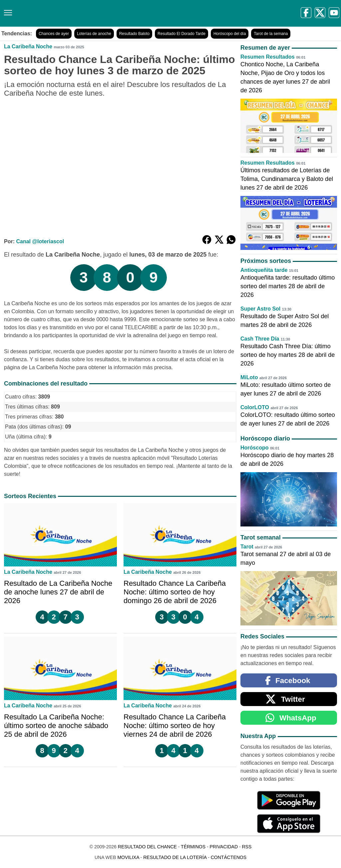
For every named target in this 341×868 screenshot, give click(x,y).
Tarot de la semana (271, 34)
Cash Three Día (260, 339)
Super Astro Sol (260, 309)
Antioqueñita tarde (264, 270)
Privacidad (224, 847)
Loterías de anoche (94, 34)
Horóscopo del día (230, 34)
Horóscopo (254, 448)
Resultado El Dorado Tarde (181, 34)
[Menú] (7, 10)
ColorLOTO (255, 407)
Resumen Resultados (268, 57)
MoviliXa (128, 857)
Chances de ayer (54, 34)
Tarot (247, 547)
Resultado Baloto (134, 34)
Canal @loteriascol (40, 241)
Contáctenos (229, 857)
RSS (247, 847)
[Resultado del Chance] (96, 13)
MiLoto (249, 377)
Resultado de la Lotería (175, 857)
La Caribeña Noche (28, 46)
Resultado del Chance (147, 847)
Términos (193, 847)
